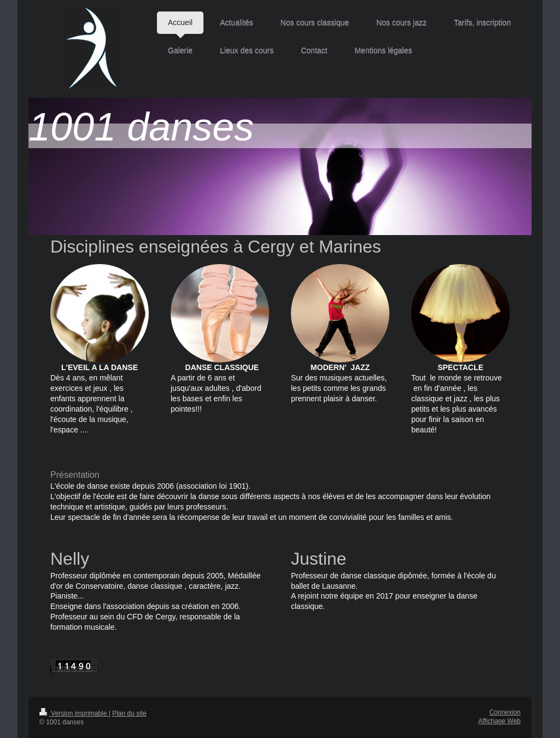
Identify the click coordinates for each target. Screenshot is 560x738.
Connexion (505, 712)
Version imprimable (74, 713)
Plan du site (129, 713)
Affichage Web (499, 721)
